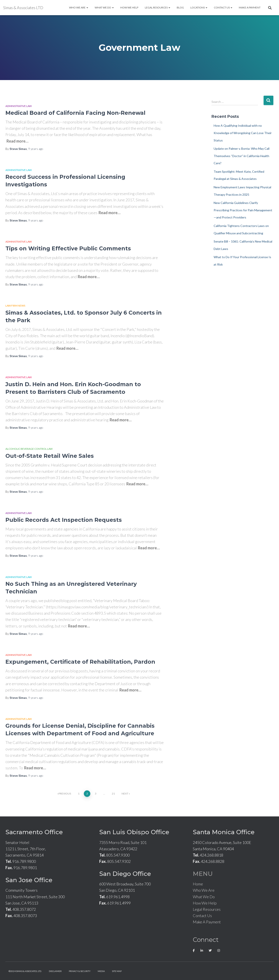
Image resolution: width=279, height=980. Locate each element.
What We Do (104, 7)
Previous (65, 794)
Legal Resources (158, 7)
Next (125, 794)
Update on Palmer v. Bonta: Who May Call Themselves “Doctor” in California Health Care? (242, 156)
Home (198, 884)
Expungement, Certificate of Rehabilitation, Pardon (80, 662)
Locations (199, 7)
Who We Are (79, 7)
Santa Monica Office (224, 832)
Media (101, 971)
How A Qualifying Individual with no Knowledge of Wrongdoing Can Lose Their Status (243, 133)
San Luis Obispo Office (134, 832)
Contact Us (223, 7)
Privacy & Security (80, 971)
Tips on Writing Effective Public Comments (68, 248)
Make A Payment (250, 7)
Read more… (17, 141)
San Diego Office (125, 874)
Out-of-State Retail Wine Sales (50, 456)
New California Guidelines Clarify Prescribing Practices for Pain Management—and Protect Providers (243, 210)
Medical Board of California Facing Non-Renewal (75, 113)
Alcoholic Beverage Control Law (29, 449)
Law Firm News (15, 306)
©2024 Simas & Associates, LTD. (25, 971)
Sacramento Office (34, 832)
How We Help (129, 7)
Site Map (117, 971)
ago (36, 149)
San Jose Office (29, 880)
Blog (180, 7)
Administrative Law (19, 106)
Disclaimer (55, 971)
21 (113, 794)
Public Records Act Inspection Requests (64, 520)
